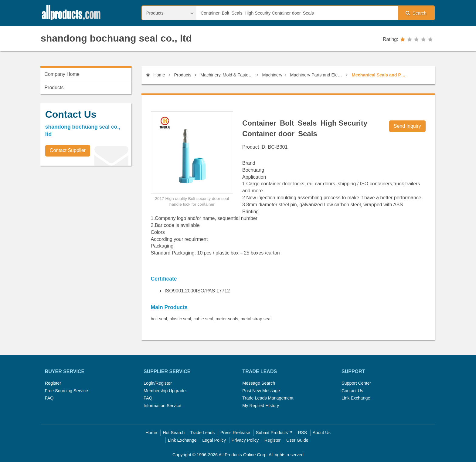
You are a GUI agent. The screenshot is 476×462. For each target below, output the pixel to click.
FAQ (49, 398)
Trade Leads (202, 433)
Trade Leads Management (268, 398)
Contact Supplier (68, 150)
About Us (322, 433)
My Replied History (261, 406)
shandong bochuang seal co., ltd (116, 38)
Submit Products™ (274, 433)
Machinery (272, 75)
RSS (302, 433)
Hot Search (174, 433)
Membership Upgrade (165, 391)
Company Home (62, 74)
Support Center (356, 383)
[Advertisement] (86, 213)
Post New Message (261, 391)
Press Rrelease (235, 433)
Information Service (162, 406)
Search (416, 13)
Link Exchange (356, 398)
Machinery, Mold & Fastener (227, 75)
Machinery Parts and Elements (317, 75)
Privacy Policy (245, 440)
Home (155, 75)
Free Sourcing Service (66, 391)
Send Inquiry (407, 126)
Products (183, 75)
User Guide (297, 440)
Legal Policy (214, 440)
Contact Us (352, 391)
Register (53, 383)
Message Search (259, 383)
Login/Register (158, 383)
